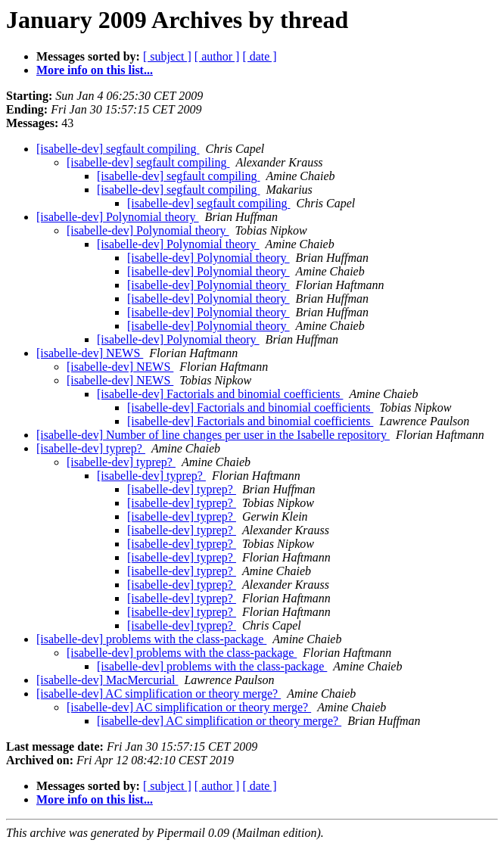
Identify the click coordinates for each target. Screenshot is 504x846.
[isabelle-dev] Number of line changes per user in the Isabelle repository (213, 435)
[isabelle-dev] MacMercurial (107, 680)
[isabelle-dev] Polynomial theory (118, 217)
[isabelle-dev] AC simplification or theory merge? (159, 694)
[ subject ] (167, 56)
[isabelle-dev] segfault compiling (118, 149)
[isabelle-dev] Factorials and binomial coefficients (220, 394)
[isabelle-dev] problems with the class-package (151, 639)
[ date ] (259, 56)
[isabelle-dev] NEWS (90, 353)
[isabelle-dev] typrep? (91, 448)
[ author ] (217, 56)
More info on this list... (95, 70)
